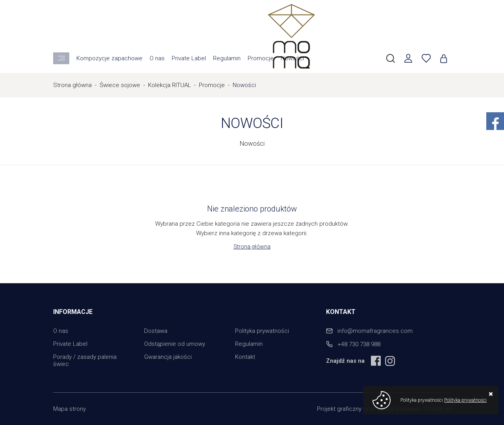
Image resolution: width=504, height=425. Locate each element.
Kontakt (245, 357)
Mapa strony (69, 409)
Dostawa (156, 331)
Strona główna (72, 85)
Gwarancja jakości (168, 357)
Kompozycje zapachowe (109, 58)
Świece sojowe (120, 85)
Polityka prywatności (262, 331)
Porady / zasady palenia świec (85, 360)
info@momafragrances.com (375, 331)
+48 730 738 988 (359, 344)
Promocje (261, 58)
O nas (157, 58)
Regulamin (227, 58)
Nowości (244, 85)
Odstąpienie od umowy (175, 344)
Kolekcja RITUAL (170, 85)
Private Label (189, 58)
